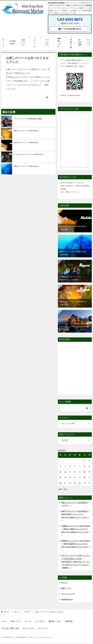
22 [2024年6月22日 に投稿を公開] (85, 478)
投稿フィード (66, 589)
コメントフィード (68, 595)
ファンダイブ (47, 43)
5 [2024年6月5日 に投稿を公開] (70, 467)
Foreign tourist (13, 43)
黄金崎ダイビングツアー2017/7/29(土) (76, 542)
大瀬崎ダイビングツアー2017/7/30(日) (76, 527)
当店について (23, 43)
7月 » (65, 490)
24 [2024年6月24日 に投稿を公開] (60, 484)
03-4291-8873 (71, 19)
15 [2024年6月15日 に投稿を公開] (85, 473)
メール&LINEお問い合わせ (73, 30)
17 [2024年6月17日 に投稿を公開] (60, 478)
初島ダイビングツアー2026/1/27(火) (26, 132)
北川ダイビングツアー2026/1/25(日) (26, 143)
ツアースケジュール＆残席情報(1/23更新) (28, 120)
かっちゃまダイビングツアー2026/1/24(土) (28, 155)
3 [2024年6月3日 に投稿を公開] (60, 467)
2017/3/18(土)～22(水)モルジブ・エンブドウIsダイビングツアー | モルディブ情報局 (76, 566)
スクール (35, 43)
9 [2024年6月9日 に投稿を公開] (89, 467)
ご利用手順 (71, 43)
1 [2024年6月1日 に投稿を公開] (85, 461)
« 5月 (60, 490)
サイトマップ (89, 43)
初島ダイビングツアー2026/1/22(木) (26, 167)
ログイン (65, 583)
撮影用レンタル (59, 43)
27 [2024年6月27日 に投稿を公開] (75, 484)
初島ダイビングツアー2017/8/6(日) (74, 503)
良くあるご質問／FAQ (10, 629)
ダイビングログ (28, 629)
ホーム (3, 43)
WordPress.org (67, 600)
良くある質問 (80, 43)
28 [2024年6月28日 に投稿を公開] (80, 484)
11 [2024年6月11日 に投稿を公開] (65, 473)
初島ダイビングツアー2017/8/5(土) (74, 512)
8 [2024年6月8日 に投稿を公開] (85, 467)
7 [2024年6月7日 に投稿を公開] (80, 467)
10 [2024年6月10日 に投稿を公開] (60, 473)
